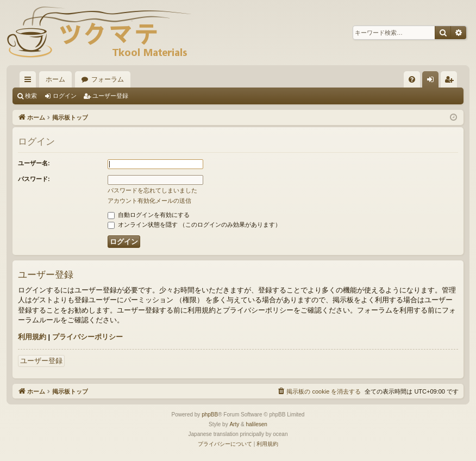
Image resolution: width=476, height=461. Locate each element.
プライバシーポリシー (87, 337)
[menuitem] (412, 79)
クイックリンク (30, 82)
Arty (234, 424)
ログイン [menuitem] (433, 82)
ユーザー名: (34, 163)
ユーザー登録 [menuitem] (452, 82)
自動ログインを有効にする (149, 215)
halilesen (256, 424)
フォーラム (108, 79)
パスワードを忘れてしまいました (152, 190)
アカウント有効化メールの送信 (149, 201)
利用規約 (32, 337)
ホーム (55, 79)
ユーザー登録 (110, 96)
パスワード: (34, 179)
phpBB (210, 415)
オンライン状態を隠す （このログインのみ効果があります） (194, 225)
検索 (31, 96)
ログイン (65, 96)
